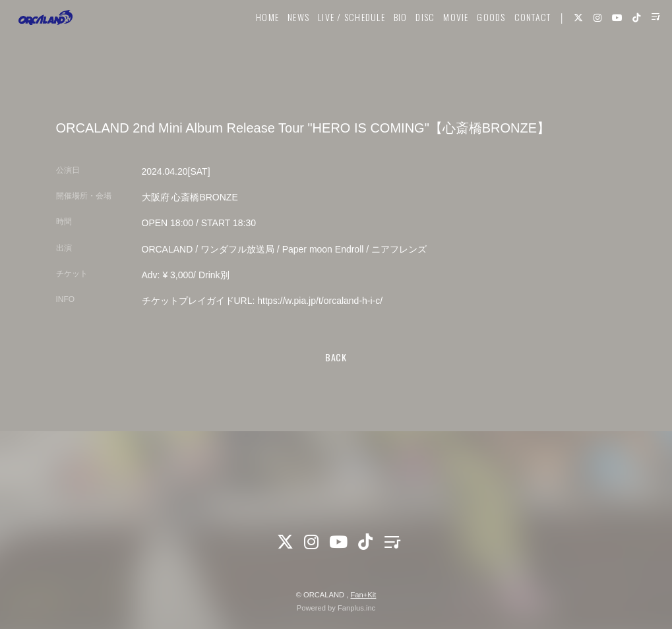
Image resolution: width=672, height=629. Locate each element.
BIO (385, 50)
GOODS (476, 50)
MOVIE (440, 50)
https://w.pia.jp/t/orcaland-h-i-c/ (320, 301)
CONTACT (517, 50)
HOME (252, 50)
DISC (410, 50)
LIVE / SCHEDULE (336, 50)
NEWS (283, 50)
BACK (336, 357)
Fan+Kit (363, 595)
